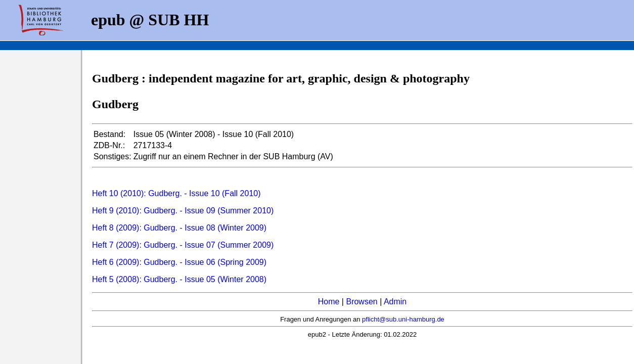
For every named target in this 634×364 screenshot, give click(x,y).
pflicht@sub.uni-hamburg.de (403, 319)
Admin (395, 302)
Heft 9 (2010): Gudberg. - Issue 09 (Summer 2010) (183, 211)
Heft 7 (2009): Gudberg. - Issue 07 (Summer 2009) (183, 245)
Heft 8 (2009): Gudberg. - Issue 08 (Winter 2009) (179, 228)
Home (329, 302)
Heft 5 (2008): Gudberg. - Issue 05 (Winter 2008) (179, 279)
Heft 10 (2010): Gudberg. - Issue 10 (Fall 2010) (176, 193)
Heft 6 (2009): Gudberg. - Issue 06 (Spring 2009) (179, 262)
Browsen (361, 302)
